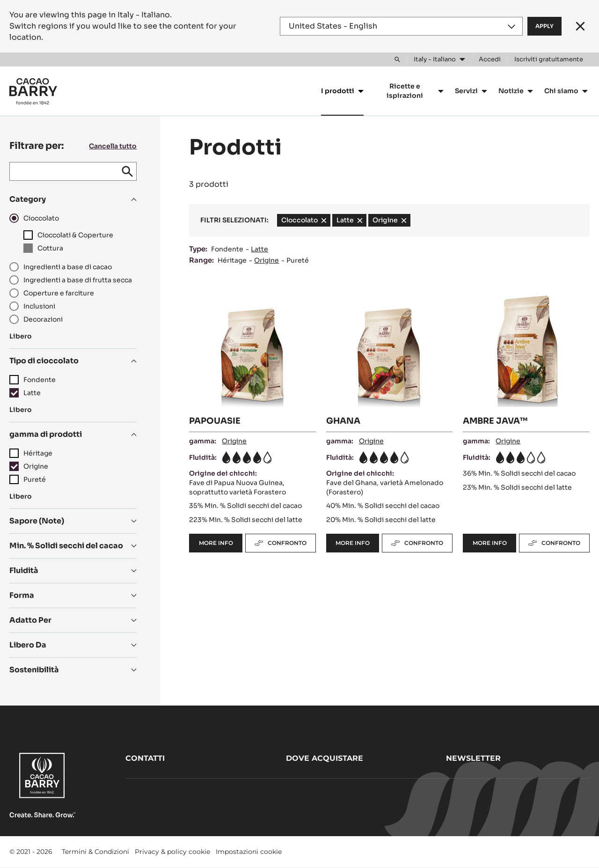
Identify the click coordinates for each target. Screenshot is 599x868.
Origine (267, 260)
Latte (259, 249)
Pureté (298, 260)
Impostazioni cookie (249, 852)
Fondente (227, 249)
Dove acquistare (325, 758)
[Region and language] (401, 26)
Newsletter (473, 758)
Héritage (232, 260)
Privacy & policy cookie (172, 852)
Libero (21, 336)
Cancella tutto (113, 146)
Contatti (145, 758)
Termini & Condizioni (95, 852)
